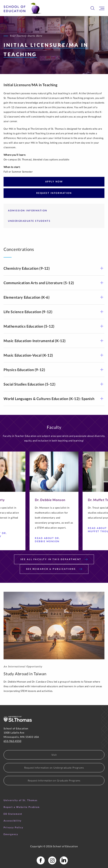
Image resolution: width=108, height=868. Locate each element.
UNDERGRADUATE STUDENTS (29, 221)
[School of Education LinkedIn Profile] (64, 860)
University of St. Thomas (21, 800)
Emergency (11, 834)
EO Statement (13, 814)
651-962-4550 (12, 741)
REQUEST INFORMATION (54, 193)
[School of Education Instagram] (52, 860)
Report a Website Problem (22, 807)
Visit (54, 755)
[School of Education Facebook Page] (41, 860)
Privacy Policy (13, 827)
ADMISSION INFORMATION (28, 210)
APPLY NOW (54, 182)
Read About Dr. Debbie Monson (50, 540)
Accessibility (13, 821)
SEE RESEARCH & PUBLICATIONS (54, 569)
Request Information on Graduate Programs (54, 780)
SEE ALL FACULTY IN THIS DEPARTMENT (54, 559)
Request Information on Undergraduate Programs (54, 768)
